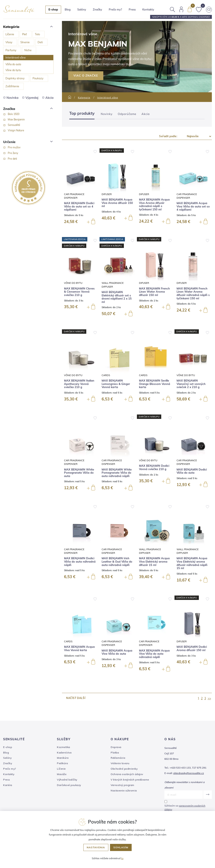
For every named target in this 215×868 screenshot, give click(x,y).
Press (132, 9)
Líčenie (10, 34)
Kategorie (84, 98)
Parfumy (11, 50)
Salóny (7, 758)
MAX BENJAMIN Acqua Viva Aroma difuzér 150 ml (117, 203)
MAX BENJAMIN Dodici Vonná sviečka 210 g (154, 467)
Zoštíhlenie (12, 86)
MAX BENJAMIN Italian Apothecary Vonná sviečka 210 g (79, 384)
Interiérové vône (16, 57)
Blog (68, 9)
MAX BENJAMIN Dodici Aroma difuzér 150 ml (192, 648)
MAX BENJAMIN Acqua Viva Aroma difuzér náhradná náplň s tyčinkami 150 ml (154, 205)
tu (122, 858)
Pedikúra (62, 763)
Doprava (116, 747)
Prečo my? (115, 9)
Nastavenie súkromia (124, 790)
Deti (40, 42)
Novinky (107, 114)
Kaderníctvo (64, 753)
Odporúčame (127, 114)
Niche (28, 50)
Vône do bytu (13, 70)
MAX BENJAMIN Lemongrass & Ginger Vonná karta (116, 384)
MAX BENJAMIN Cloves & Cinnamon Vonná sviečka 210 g (79, 292)
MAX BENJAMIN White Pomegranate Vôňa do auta (79, 473)
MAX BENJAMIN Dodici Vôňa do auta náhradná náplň (80, 562)
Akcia (48, 98)
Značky (97, 9)
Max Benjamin (16, 119)
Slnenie (25, 42)
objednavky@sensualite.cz (189, 773)
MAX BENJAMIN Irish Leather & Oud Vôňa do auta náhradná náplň (117, 562)
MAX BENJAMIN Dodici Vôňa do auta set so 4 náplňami (79, 206)
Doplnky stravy (15, 78)
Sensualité (14, 125)
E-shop (8, 747)
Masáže (62, 774)
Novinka (11, 98)
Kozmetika (64, 747)
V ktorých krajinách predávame (130, 780)
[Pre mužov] (4, 147)
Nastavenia (96, 847)
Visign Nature (16, 130)
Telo (37, 34)
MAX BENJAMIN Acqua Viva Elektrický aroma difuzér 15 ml (154, 562)
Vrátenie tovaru (120, 763)
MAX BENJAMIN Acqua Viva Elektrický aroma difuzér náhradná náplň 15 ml (192, 563)
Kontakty (148, 9)
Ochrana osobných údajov (127, 774)
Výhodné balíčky (67, 780)
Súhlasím (121, 847)
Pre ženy (13, 153)
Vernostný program (123, 785)
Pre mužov (14, 147)
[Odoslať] (207, 795)
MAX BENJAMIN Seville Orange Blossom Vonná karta (155, 384)
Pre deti (12, 159)
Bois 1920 (14, 114)
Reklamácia (118, 758)
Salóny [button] (82, 9)
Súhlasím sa (185, 807)
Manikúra (63, 758)
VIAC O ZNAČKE (86, 76)
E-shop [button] (53, 9)
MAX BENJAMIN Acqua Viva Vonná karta (79, 648)
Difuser (107, 194)
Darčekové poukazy (69, 785)
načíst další (76, 698)
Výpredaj (30, 98)
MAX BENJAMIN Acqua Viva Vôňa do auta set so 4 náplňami (193, 206)
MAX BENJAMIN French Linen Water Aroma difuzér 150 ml (154, 292)
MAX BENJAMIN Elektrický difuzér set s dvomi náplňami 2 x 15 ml (117, 297)
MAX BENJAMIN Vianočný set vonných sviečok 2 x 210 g (191, 384)
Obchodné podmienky (124, 769)
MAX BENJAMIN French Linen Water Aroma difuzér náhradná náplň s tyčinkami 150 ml (193, 293)
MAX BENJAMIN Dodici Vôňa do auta (192, 471)
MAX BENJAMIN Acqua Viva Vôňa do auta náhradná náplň (154, 654)
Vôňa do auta (13, 64)
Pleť (24, 34)
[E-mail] (184, 795)
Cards (106, 375)
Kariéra (8, 785)
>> (209, 698)
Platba (115, 753)
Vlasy (9, 42)
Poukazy (38, 78)
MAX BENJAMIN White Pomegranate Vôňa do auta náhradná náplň (117, 473)
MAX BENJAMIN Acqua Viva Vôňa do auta (117, 652)
